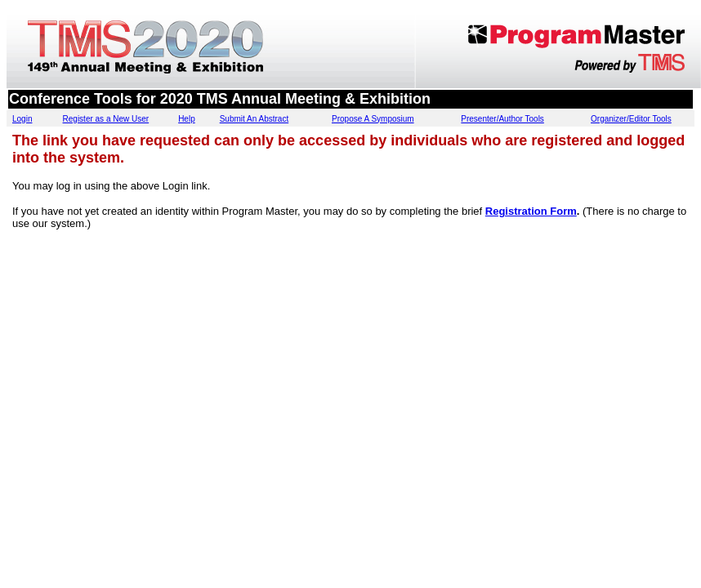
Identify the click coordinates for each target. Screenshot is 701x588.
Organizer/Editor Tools (631, 119)
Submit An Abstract (255, 119)
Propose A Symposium (373, 119)
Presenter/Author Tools (502, 119)
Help (187, 119)
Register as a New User (106, 119)
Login (22, 119)
